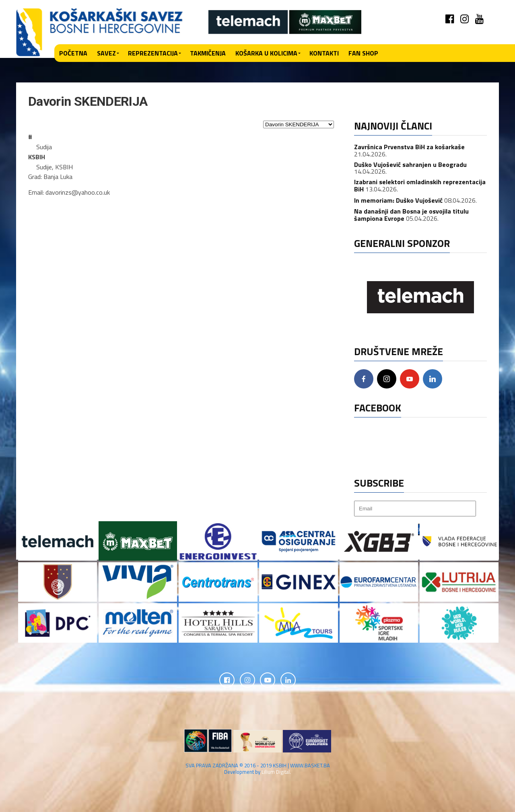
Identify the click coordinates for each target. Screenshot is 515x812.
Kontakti (324, 53)
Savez (106, 53)
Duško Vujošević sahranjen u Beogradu (410, 164)
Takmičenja (208, 53)
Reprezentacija (153, 53)
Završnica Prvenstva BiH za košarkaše (409, 147)
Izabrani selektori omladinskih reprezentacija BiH (420, 185)
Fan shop (363, 53)
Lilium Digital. (276, 772)
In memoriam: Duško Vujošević (398, 200)
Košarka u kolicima (266, 53)
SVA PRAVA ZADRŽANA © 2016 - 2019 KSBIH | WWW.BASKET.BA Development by (258, 769)
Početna (73, 53)
